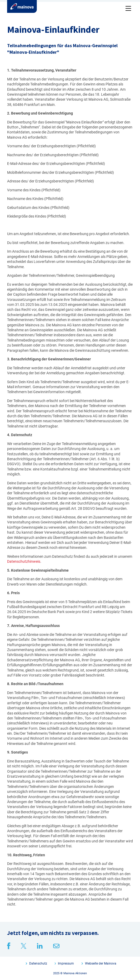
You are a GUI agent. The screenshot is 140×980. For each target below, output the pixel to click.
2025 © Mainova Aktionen (70, 973)
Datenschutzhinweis (24, 561)
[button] (127, 7)
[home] (22, 6)
